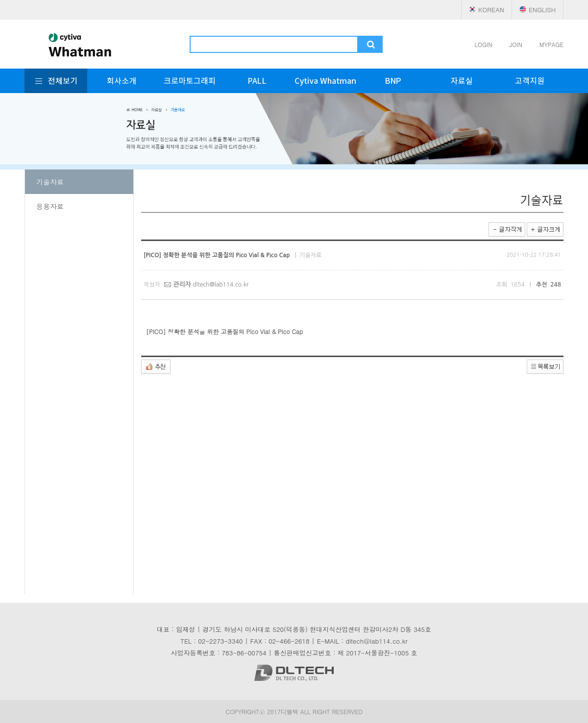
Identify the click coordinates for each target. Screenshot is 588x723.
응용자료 (50, 206)
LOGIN (484, 44)
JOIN (516, 44)
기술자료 (50, 182)
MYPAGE (551, 44)
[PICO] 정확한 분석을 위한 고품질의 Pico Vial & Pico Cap (226, 331)
